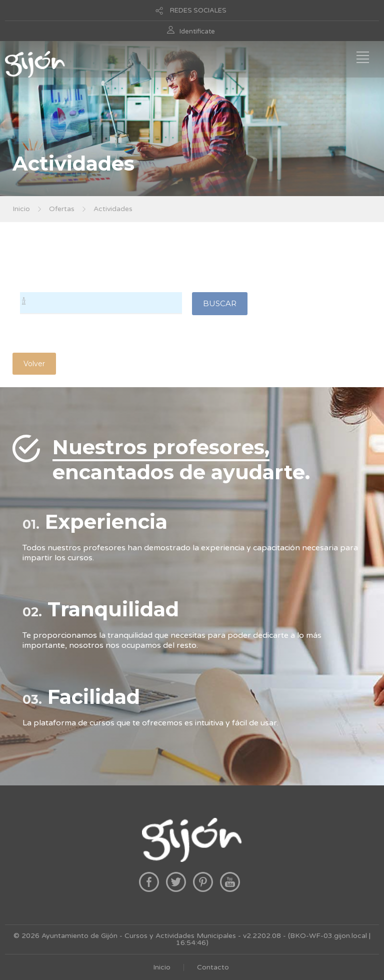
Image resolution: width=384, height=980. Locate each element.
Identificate (197, 32)
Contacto (213, 967)
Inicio (21, 209)
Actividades (113, 209)
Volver (34, 364)
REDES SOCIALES (198, 11)
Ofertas (62, 209)
